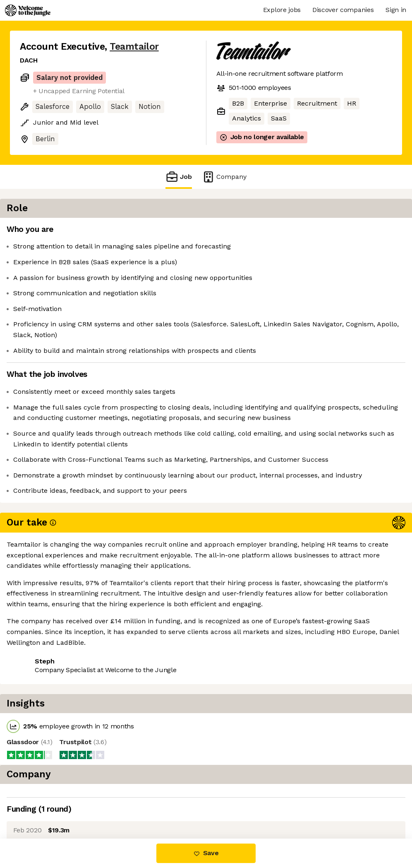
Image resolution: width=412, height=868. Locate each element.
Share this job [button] (43, 640)
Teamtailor (134, 47)
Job (179, 177)
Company (224, 177)
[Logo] (28, 10)
